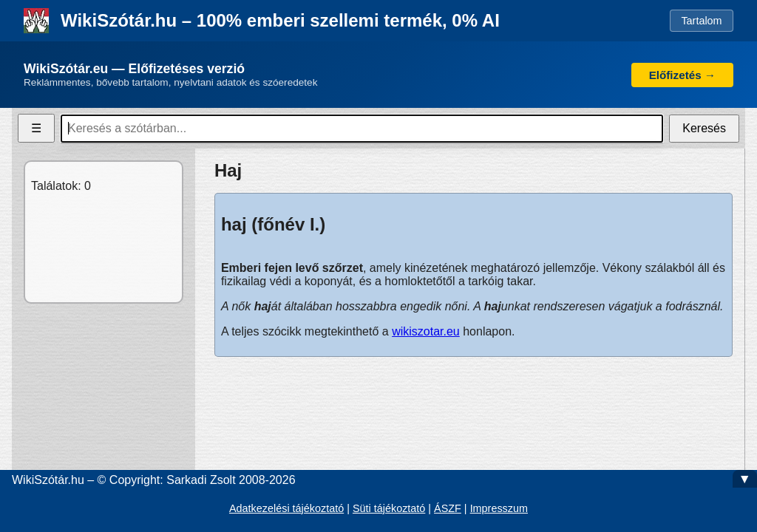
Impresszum (499, 508)
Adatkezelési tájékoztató (286, 508)
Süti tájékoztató (389, 508)
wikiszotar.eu (426, 331)
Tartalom (701, 21)
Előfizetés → (682, 75)
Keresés (704, 128)
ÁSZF (448, 508)
